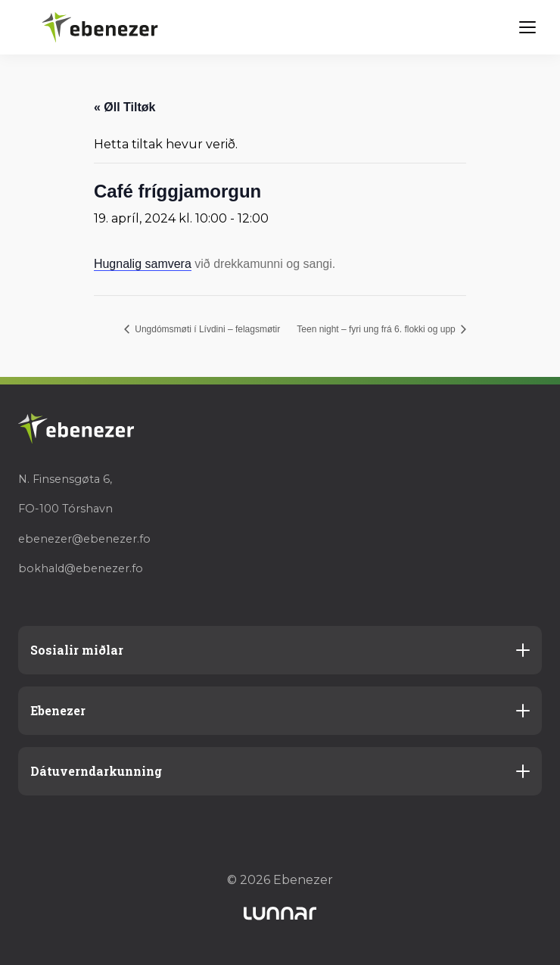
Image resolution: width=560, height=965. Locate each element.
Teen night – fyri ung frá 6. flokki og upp (377, 329)
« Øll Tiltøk (125, 107)
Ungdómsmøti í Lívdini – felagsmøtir (206, 329)
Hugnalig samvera (143, 264)
